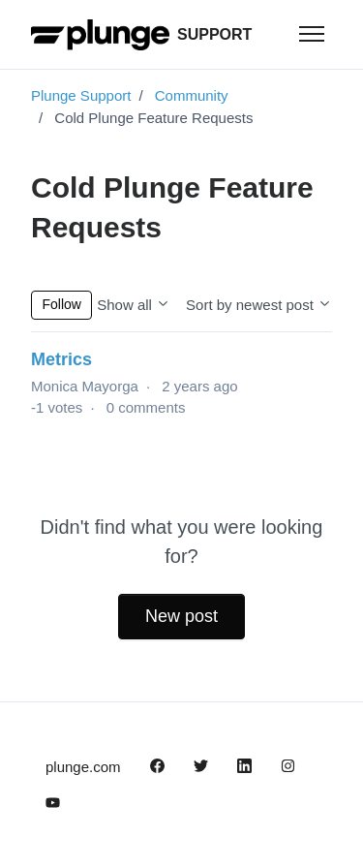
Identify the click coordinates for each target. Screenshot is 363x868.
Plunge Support (81, 95)
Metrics (61, 359)
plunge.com (83, 767)
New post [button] (181, 616)
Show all (134, 305)
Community (192, 95)
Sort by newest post (259, 305)
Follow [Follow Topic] (62, 304)
